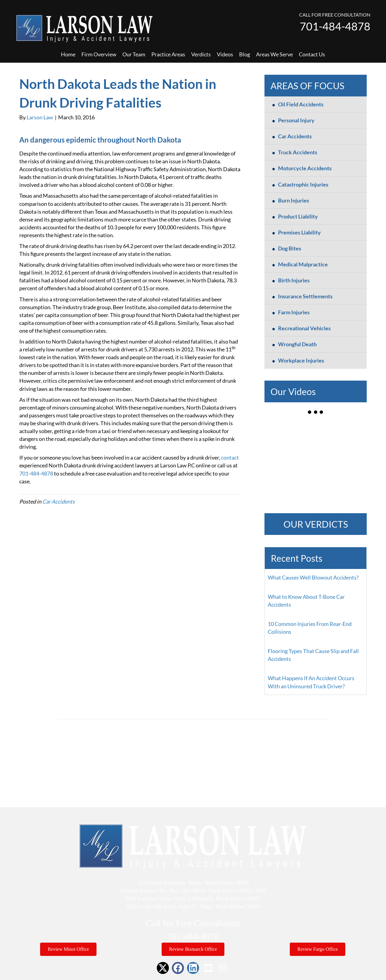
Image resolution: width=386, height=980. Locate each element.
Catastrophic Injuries (303, 184)
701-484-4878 (335, 26)
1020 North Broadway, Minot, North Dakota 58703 (193, 883)
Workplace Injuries (301, 360)
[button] (163, 968)
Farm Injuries (294, 312)
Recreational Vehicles (304, 328)
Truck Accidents (298, 152)
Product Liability (298, 216)
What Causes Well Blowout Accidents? (313, 577)
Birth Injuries (294, 280)
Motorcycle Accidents (305, 168)
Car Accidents (59, 501)
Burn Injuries (294, 200)
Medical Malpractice (303, 264)
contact (230, 457)
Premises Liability (299, 232)
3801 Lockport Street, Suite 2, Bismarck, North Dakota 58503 (193, 899)
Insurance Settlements (305, 296)
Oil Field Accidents (301, 104)
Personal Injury (296, 120)
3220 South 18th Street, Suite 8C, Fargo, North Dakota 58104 (193, 906)
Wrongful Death (297, 344)
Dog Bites (290, 248)
